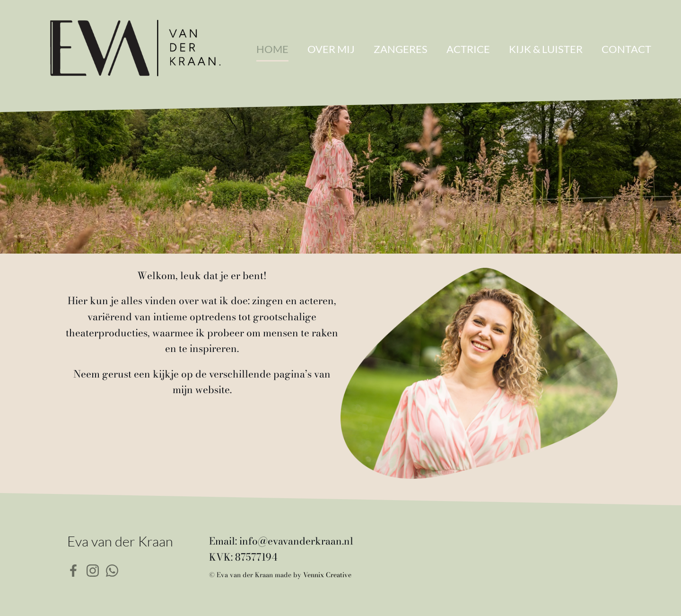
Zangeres (401, 49)
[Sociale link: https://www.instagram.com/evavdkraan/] (96, 570)
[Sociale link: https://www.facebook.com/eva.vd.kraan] (77, 570)
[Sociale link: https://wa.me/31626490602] (116, 570)
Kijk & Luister (546, 49)
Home (272, 49)
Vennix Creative (327, 575)
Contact (626, 49)
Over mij (331, 49)
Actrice (468, 49)
